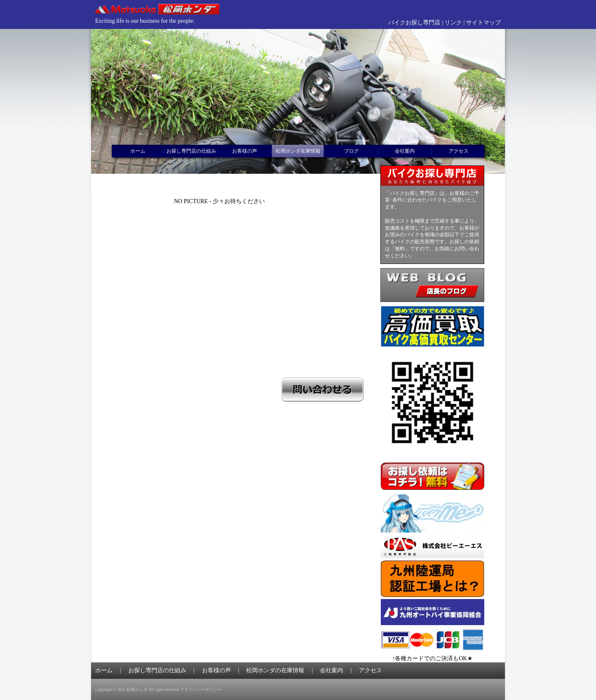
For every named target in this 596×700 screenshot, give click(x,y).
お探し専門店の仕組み (191, 151)
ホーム (138, 151)
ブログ (351, 151)
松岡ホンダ (137, 689)
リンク (453, 23)
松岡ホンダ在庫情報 (298, 151)
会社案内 (405, 151)
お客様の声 (245, 151)
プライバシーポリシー (201, 689)
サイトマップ (483, 23)
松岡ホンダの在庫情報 (275, 670)
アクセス (459, 151)
